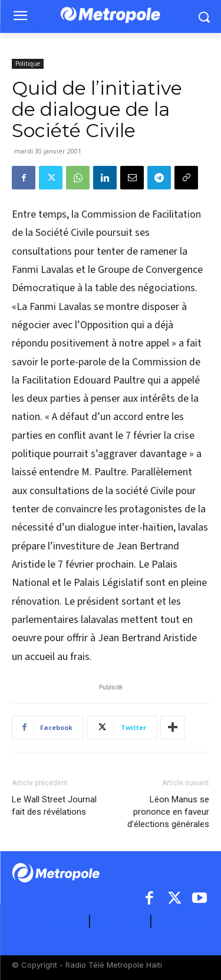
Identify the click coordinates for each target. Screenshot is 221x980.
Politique (28, 64)
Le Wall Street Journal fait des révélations (54, 806)
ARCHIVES (182, 921)
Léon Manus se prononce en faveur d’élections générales (168, 812)
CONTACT (120, 921)
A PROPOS (59, 921)
